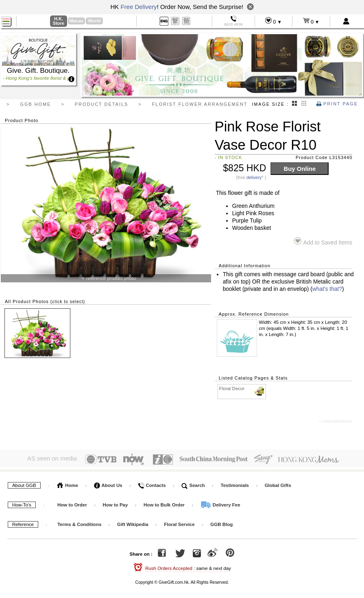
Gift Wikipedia (133, 523)
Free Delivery (138, 7)
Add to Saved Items (323, 241)
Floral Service (179, 523)
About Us (108, 484)
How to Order (72, 503)
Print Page (337, 104)
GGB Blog (221, 523)
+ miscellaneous (335, 421)
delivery (254, 177)
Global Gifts (278, 484)
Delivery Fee (220, 503)
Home (68, 484)
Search (193, 484)
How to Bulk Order (165, 503)
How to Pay (116, 503)
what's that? (327, 289)
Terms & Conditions (79, 523)
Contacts (152, 484)
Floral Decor (242, 389)
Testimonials (235, 484)
